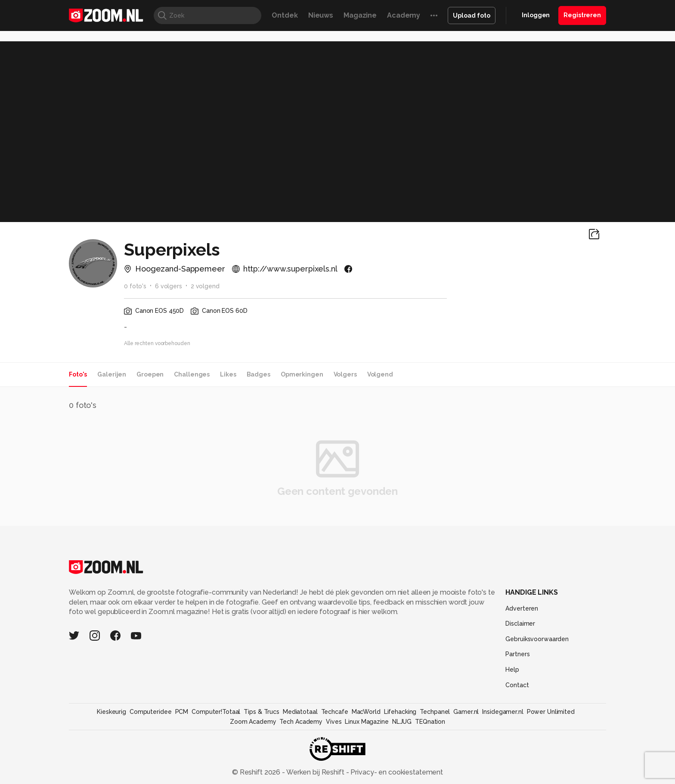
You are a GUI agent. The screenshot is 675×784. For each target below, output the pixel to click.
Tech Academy (301, 722)
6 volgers (169, 286)
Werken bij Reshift (316, 772)
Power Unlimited (551, 712)
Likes (228, 374)
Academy (404, 15)
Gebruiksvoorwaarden (537, 639)
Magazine (360, 15)
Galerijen (112, 374)
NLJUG (402, 722)
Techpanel (435, 712)
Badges (259, 374)
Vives (334, 722)
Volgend (380, 374)
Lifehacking (400, 712)
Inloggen (536, 15)
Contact (517, 685)
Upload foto (472, 15)
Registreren (582, 15)
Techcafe (335, 712)
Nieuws (321, 15)
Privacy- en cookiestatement (396, 772)
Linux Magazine (367, 722)
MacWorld (366, 712)
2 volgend (205, 286)
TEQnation (430, 722)
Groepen (150, 374)
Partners (517, 654)
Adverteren (522, 608)
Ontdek (285, 15)
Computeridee (151, 712)
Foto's (78, 374)
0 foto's (135, 286)
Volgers (345, 374)
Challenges (192, 374)
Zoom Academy (253, 722)
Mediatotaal (300, 712)
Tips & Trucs (262, 712)
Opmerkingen (302, 374)
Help (512, 670)
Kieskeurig (111, 712)
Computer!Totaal (216, 712)
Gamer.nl (466, 712)
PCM (182, 712)
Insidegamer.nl (503, 712)
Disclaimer (520, 623)
